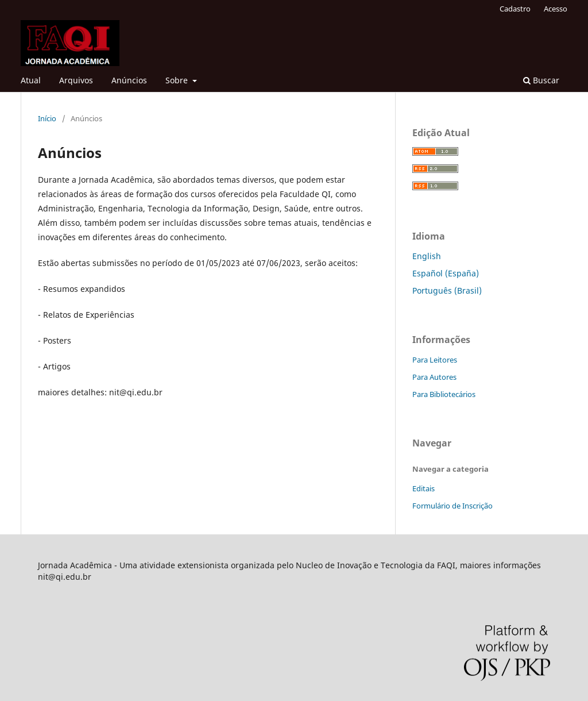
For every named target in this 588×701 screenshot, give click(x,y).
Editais (423, 488)
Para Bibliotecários (444, 394)
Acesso (556, 9)
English (427, 256)
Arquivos (76, 80)
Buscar (541, 80)
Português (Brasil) (447, 290)
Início (47, 118)
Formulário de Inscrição (452, 506)
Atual (31, 80)
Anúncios (129, 80)
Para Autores (434, 377)
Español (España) (446, 273)
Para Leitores (435, 360)
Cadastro (515, 9)
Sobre (178, 80)
